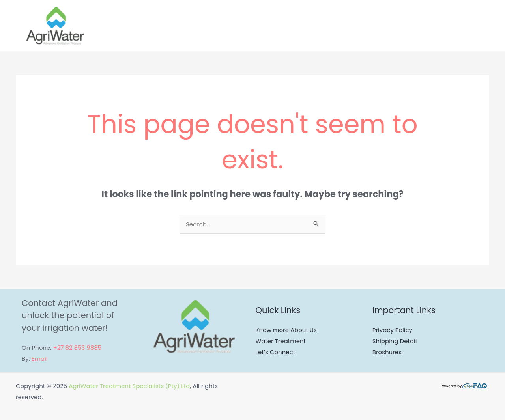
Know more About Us (286, 330)
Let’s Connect (276, 352)
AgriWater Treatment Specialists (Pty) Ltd (129, 386)
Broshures (387, 352)
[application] (435, 26)
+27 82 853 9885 (77, 348)
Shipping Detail (395, 341)
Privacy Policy (392, 330)
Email (40, 359)
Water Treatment (281, 341)
